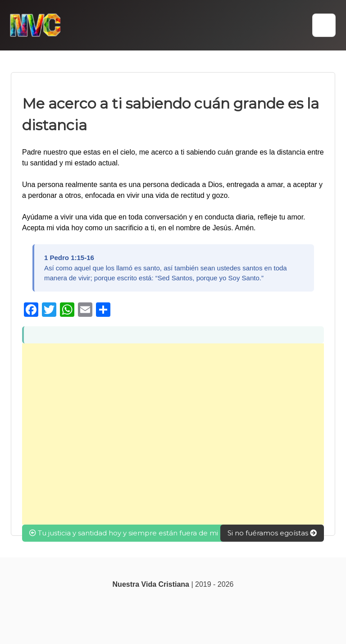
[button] (324, 25)
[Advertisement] (173, 434)
